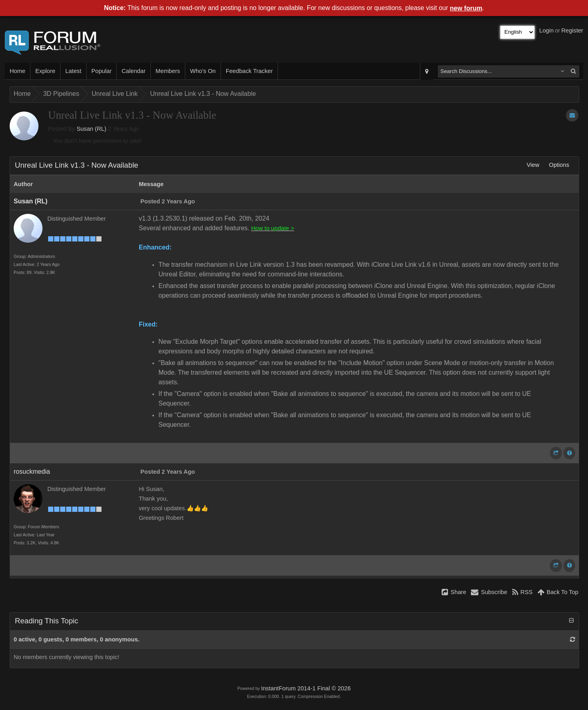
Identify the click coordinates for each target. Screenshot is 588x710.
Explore (45, 71)
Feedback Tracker (249, 71)
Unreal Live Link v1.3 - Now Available (203, 94)
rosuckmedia (32, 472)
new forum (466, 8)
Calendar (133, 71)
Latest (73, 71)
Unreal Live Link (115, 94)
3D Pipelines (61, 94)
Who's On (203, 71)
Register (572, 30)
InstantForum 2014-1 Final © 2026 (306, 688)
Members (168, 71)
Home (17, 71)
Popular (102, 71)
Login (547, 30)
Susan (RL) (91, 129)
